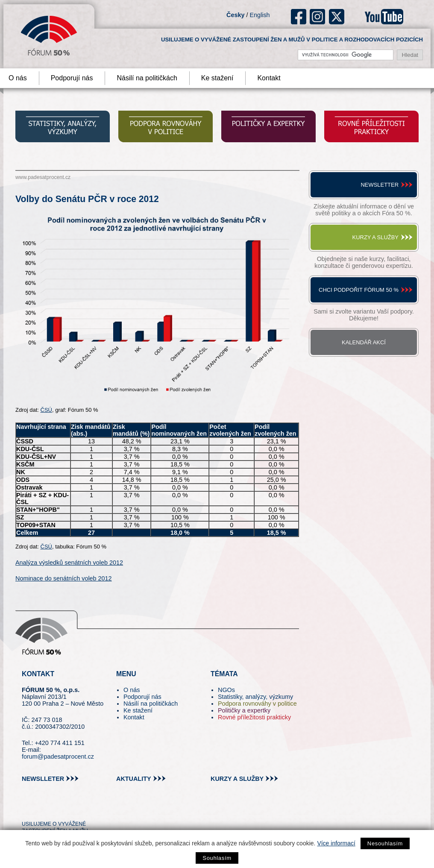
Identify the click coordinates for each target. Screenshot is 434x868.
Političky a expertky (244, 710)
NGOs (226, 690)
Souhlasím (217, 858)
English (260, 15)
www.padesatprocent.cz (43, 177)
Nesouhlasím (385, 843)
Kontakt (269, 78)
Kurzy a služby (375, 237)
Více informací (336, 843)
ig (318, 17)
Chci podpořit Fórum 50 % (359, 290)
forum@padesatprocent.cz (58, 757)
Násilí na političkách (147, 78)
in (70, 809)
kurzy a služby (237, 779)
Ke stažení (217, 78)
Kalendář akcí (364, 342)
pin (42, 809)
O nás (132, 690)
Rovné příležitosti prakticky (254, 717)
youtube (384, 17)
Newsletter (380, 185)
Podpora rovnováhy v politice (257, 704)
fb (299, 17)
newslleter (43, 779)
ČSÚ (46, 410)
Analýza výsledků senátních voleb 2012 (69, 563)
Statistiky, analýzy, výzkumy (255, 697)
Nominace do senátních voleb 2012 (64, 578)
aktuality (134, 779)
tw (28, 809)
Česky (235, 15)
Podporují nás (72, 78)
